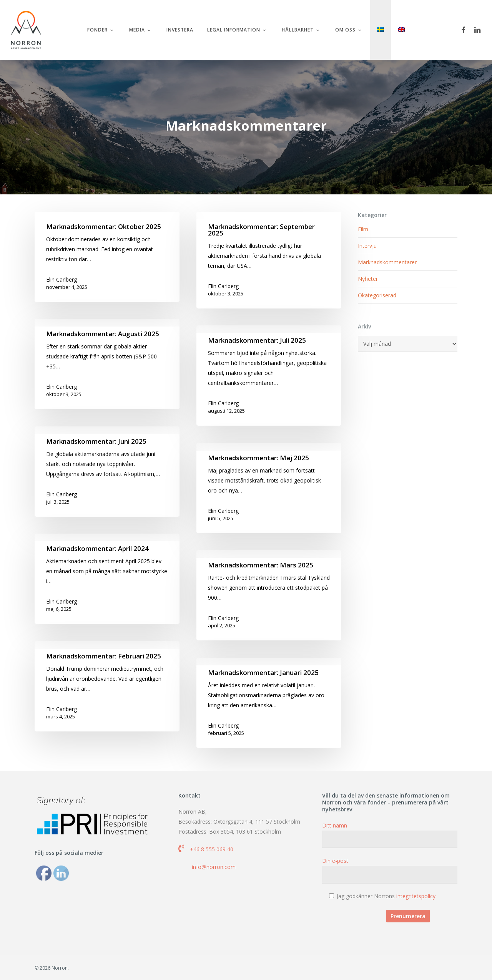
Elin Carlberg (61, 279)
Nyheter (368, 279)
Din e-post (390, 870)
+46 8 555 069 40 (212, 849)
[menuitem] (381, 30)
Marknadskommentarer (387, 262)
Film (363, 229)
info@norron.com (214, 867)
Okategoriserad (377, 295)
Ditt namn (390, 835)
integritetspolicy (416, 896)
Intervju (367, 246)
